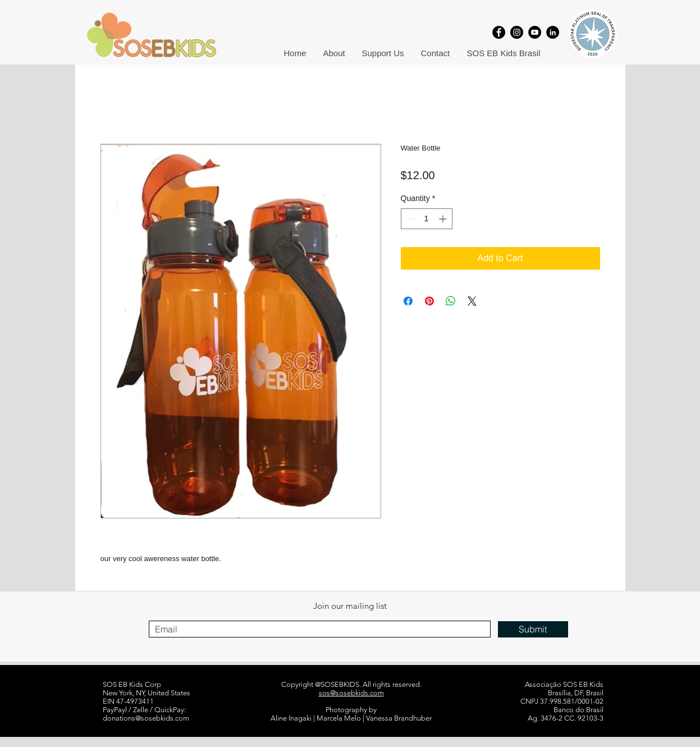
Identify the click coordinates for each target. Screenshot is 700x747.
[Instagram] (517, 32)
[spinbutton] (427, 219)
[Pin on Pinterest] (429, 301)
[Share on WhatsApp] (451, 301)
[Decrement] (410, 219)
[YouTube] (535, 32)
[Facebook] (499, 32)
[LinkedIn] (553, 32)
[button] (334, 53)
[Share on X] (472, 301)
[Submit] (533, 629)
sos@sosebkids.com (351, 693)
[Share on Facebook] (408, 301)
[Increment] (444, 219)
